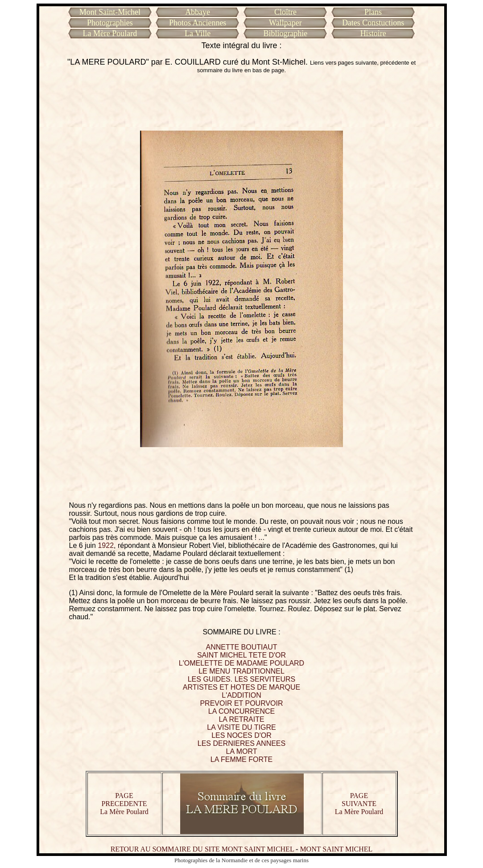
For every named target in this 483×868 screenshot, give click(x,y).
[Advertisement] (242, 102)
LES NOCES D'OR (241, 735)
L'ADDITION (241, 695)
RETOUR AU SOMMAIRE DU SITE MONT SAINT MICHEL (202, 849)
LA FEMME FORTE (241, 759)
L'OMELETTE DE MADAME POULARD (241, 663)
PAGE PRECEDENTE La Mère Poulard (124, 804)
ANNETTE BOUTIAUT (241, 647)
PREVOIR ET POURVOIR (241, 703)
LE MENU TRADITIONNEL (241, 671)
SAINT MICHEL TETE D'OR (241, 655)
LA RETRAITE (241, 719)
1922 (106, 545)
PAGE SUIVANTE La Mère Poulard (359, 804)
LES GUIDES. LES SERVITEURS (242, 679)
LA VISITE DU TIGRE (241, 727)
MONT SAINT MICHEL (336, 849)
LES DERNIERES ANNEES (241, 743)
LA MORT (242, 751)
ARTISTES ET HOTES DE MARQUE (241, 687)
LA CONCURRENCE (241, 711)
